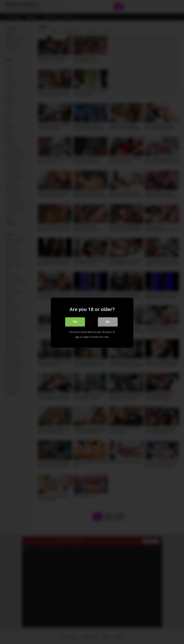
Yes (75, 321)
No (108, 321)
